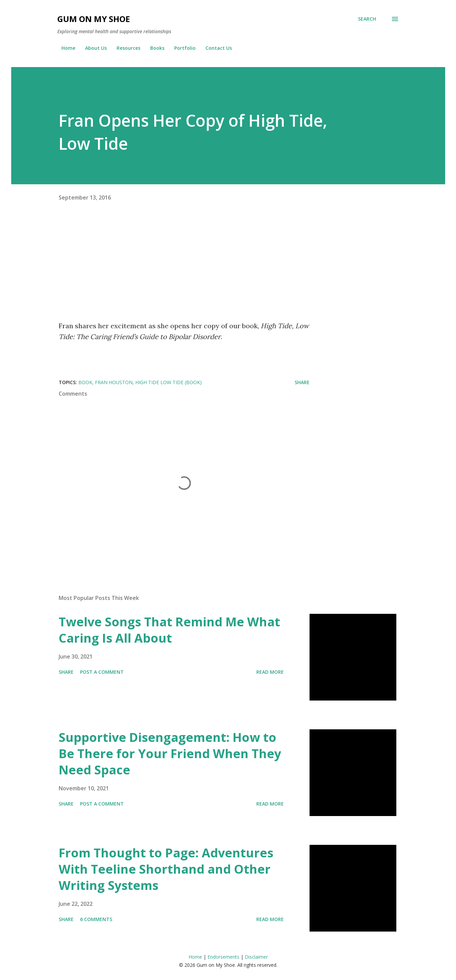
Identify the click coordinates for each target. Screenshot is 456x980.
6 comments (96, 919)
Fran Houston (114, 382)
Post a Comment (102, 672)
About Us (92, 48)
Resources (124, 48)
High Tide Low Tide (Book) (168, 382)
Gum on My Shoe (94, 19)
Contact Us (215, 48)
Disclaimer (256, 957)
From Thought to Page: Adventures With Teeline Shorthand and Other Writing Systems (166, 869)
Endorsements (223, 957)
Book (85, 382)
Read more (270, 672)
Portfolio (181, 48)
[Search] (367, 19)
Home (64, 48)
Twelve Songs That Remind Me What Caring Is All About (169, 630)
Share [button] (302, 382)
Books (153, 48)
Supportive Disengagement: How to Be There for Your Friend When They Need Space (170, 754)
